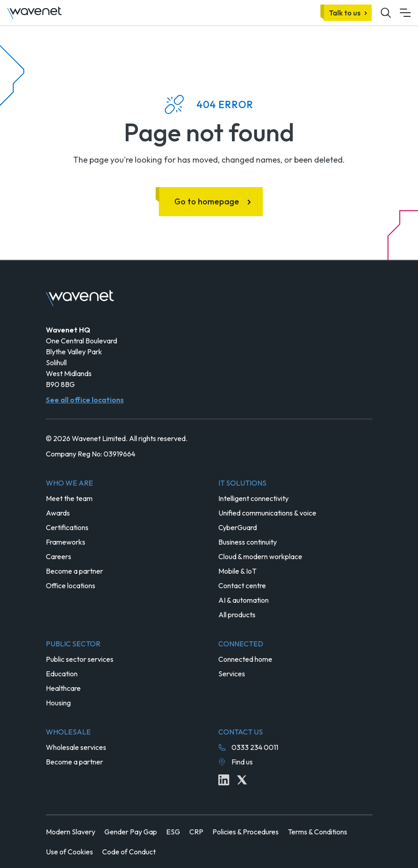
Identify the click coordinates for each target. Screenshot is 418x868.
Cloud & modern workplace (260, 556)
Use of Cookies (69, 852)
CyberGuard (238, 527)
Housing (58, 703)
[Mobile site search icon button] (386, 13)
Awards (58, 513)
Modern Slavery (71, 832)
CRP (196, 832)
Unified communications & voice (267, 513)
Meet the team (69, 498)
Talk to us (345, 13)
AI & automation (243, 600)
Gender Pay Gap (131, 832)
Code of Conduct (129, 852)
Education (62, 674)
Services (232, 674)
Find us (242, 762)
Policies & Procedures (246, 832)
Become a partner (74, 571)
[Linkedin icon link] (224, 780)
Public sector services (80, 659)
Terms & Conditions (317, 832)
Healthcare (63, 688)
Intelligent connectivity (253, 498)
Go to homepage (207, 201)
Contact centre (242, 585)
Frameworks (66, 542)
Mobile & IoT (237, 571)
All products (237, 615)
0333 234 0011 (255, 747)
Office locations (71, 585)
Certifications (67, 527)
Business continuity (248, 542)
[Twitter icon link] (242, 780)
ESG (173, 832)
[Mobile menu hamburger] (405, 13)
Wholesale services (76, 747)
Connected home (245, 659)
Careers (59, 556)
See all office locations (85, 400)
